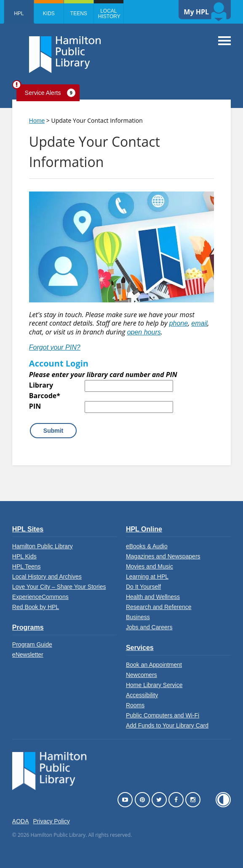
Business (138, 617)
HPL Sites (28, 529)
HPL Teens (27, 566)
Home (37, 121)
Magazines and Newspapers (163, 556)
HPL (19, 13)
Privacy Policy (52, 821)
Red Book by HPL (36, 607)
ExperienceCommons (40, 597)
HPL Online (144, 529)
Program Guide (32, 644)
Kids (49, 13)
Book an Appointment (154, 665)
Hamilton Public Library (43, 546)
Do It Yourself (143, 587)
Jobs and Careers (149, 627)
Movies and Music (150, 566)
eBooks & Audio (147, 546)
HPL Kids (24, 556)
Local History (109, 14)
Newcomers (142, 675)
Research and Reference (159, 607)
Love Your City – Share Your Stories (59, 587)
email (199, 323)
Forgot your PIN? (55, 347)
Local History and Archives (47, 577)
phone (179, 323)
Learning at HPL (147, 577)
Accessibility (142, 695)
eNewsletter (28, 655)
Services (140, 648)
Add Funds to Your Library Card (167, 725)
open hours (144, 332)
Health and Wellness (153, 597)
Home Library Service (154, 685)
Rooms (135, 705)
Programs (28, 627)
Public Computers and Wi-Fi (163, 715)
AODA (21, 821)
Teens (79, 13)
